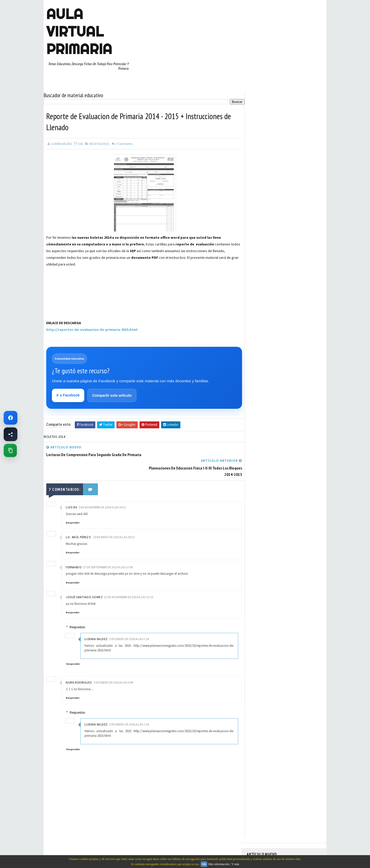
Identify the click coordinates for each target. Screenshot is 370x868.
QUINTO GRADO (286, 271)
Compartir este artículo (112, 396)
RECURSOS (310, 271)
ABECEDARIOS (258, 217)
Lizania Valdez (97, 626)
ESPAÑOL (290, 244)
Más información (219, 864)
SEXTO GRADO (288, 289)
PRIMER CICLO (297, 262)
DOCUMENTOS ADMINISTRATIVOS (272, 235)
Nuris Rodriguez (79, 669)
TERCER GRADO (259, 307)
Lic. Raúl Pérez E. (79, 524)
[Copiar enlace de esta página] (10, 450)
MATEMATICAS (301, 253)
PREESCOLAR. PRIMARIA (265, 262)
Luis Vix (71, 494)
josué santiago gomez (84, 584)
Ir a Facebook (68, 395)
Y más (235, 864)
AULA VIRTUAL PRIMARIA (79, 31)
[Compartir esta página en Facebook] (11, 434)
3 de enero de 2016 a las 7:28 (129, 626)
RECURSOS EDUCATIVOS (265, 280)
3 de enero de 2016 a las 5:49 (113, 669)
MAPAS (280, 253)
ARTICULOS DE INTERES (265, 226)
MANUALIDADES (259, 253)
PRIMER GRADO (259, 271)
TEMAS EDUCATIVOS (302, 298)
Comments (124, 144)
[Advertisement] (72, 299)
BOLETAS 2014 (99, 144)
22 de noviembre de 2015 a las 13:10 (129, 584)
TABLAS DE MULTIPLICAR (266, 298)
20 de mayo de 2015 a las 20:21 (114, 524)
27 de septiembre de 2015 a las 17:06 (108, 554)
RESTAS (293, 280)
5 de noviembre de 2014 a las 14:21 (102, 494)
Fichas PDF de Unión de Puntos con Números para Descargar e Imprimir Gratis (278, 121)
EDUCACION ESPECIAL (263, 244)
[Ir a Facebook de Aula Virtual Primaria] (11, 418)
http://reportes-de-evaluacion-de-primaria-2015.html (92, 330)
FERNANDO (74, 554)
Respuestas (78, 614)
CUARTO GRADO (298, 226)
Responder (73, 510)
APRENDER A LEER (285, 217)
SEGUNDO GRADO (261, 289)
